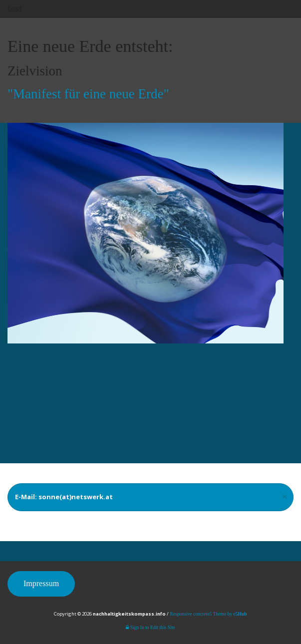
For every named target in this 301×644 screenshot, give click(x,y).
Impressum (41, 583)
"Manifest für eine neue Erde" (88, 94)
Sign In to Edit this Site (150, 627)
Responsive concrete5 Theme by (208, 614)
